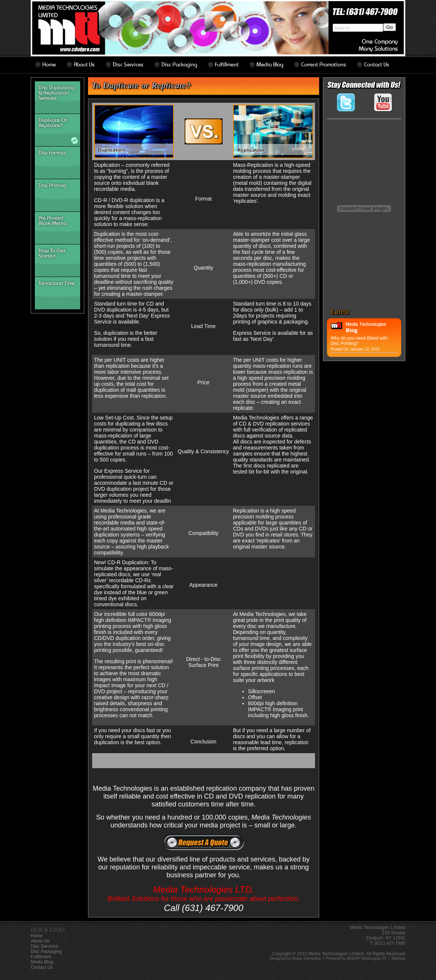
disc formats (52, 153)
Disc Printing (52, 186)
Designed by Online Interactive (295, 958)
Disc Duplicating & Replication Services (57, 93)
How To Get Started (52, 253)
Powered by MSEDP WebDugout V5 (356, 958)
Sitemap (398, 958)
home (49, 65)
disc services (128, 65)
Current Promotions (324, 65)
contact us (377, 65)
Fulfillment (227, 65)
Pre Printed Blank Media (53, 221)
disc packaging (179, 65)
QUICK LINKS (48, 930)
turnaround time (57, 283)
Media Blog (270, 65)
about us (84, 65)
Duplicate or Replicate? (53, 123)
